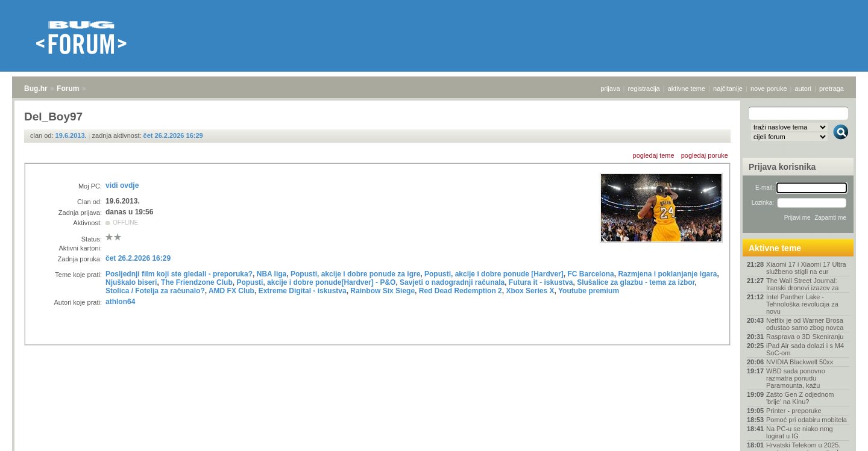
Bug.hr (36, 89)
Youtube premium (589, 291)
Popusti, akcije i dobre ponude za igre (355, 274)
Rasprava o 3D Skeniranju (805, 337)
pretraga (832, 89)
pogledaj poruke (705, 155)
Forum (68, 89)
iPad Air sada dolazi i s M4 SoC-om (805, 349)
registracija (644, 89)
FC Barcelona (590, 274)
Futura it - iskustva (541, 282)
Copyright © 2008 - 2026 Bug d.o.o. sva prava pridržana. (434, 447)
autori (804, 89)
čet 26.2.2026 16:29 (173, 135)
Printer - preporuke (794, 411)
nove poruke (769, 89)
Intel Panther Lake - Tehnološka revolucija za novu (802, 304)
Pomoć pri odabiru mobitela (807, 420)
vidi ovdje (122, 185)
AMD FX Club (231, 291)
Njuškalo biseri (131, 282)
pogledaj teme (654, 155)
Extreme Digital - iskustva (303, 291)
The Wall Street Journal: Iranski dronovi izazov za (802, 284)
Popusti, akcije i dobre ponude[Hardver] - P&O (316, 282)
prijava (610, 89)
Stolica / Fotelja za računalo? (155, 291)
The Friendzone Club (197, 282)
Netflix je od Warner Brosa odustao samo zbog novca (805, 324)
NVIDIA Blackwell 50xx (800, 362)
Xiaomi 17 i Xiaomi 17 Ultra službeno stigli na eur (806, 268)
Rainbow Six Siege (382, 291)
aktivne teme (687, 89)
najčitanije (728, 89)
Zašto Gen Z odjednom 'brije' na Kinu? (800, 398)
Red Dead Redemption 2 (461, 291)
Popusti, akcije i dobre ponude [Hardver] (494, 274)
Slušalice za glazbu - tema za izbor (636, 282)
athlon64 (120, 302)
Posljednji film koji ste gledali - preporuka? (179, 274)
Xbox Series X (530, 291)
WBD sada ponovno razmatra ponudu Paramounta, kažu (796, 378)
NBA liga (272, 274)
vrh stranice (835, 434)
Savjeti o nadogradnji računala (452, 282)
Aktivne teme (775, 248)
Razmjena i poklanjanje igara (667, 274)
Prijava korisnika (782, 167)
